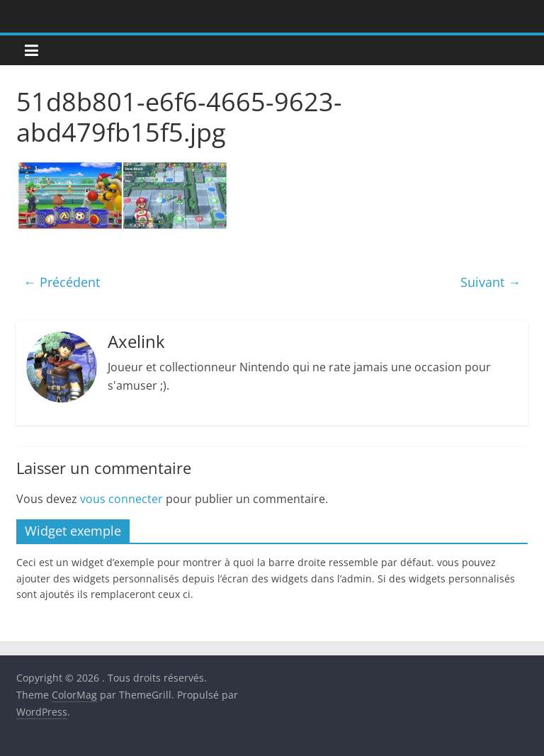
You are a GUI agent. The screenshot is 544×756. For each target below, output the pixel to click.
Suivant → (491, 282)
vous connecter (121, 499)
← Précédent (62, 282)
